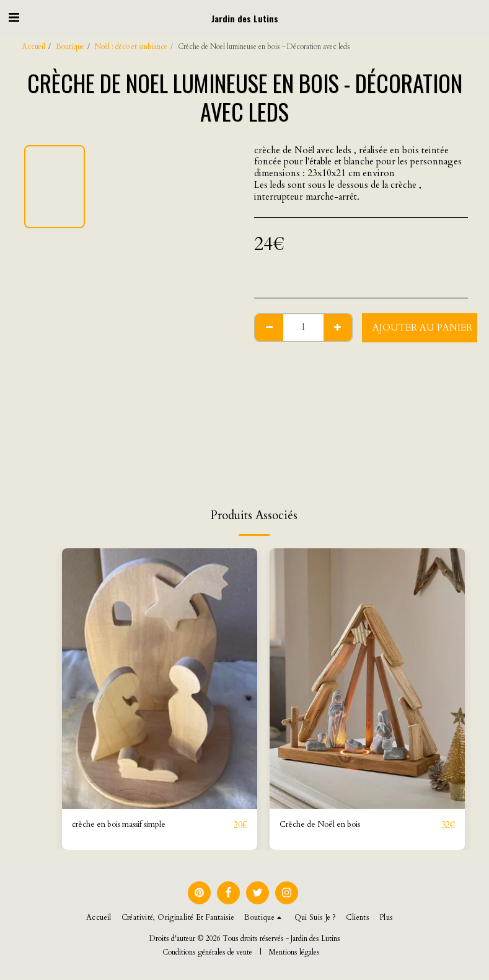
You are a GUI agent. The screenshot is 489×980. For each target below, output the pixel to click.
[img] (160, 679)
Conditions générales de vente (207, 953)
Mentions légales (294, 953)
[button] (14, 18)
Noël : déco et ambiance (131, 47)
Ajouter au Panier (422, 327)
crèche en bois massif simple (128, 826)
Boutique (70, 47)
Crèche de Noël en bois (327, 826)
